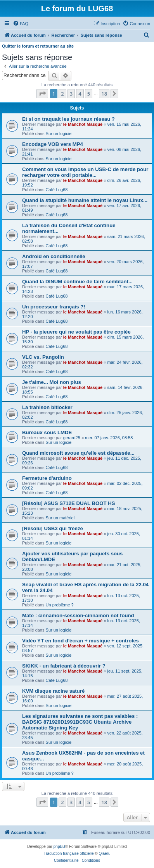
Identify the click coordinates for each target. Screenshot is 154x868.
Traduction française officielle (69, 853)
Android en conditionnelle (54, 256)
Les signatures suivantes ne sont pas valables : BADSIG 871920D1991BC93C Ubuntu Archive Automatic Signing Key (80, 722)
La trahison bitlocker (47, 407)
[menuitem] (21, 24)
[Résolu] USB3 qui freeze (53, 528)
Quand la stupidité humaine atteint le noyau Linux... (85, 200)
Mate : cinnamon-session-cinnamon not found (78, 615)
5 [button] (89, 94)
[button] (42, 94)
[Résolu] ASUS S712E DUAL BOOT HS (69, 503)
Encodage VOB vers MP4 (53, 144)
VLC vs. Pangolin (43, 357)
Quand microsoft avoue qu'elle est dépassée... (78, 453)
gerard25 (72, 438)
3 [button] (71, 94)
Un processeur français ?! (54, 307)
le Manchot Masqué (83, 124)
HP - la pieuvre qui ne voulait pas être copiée (76, 332)
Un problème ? (60, 605)
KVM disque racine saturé (53, 691)
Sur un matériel (60, 518)
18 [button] (104, 94)
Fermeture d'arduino (47, 478)
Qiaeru (104, 853)
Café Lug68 (57, 190)
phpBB (59, 847)
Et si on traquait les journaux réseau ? (68, 119)
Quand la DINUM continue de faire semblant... (77, 282)
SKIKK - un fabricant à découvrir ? (64, 666)
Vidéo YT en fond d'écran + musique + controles (80, 641)
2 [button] (62, 94)
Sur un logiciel (59, 134)
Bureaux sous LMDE (47, 432)
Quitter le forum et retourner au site (38, 46)
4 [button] (80, 94)
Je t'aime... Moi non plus (52, 382)
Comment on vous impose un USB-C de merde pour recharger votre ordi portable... (85, 172)
